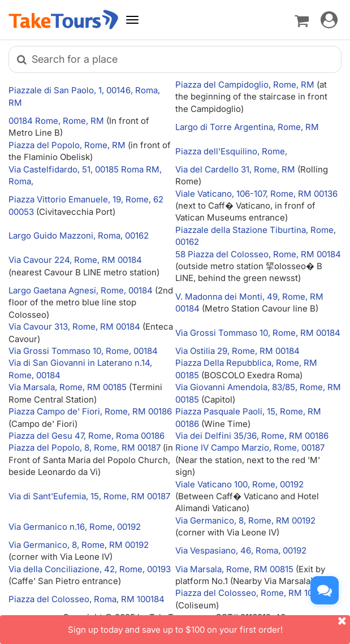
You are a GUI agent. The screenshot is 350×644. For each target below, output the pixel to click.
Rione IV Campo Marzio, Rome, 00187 (250, 448)
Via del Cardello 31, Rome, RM (236, 169)
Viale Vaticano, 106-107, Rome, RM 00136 (256, 194)
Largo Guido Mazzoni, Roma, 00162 (79, 235)
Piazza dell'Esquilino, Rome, (231, 151)
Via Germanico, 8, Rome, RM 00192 (245, 520)
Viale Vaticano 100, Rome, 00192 (239, 484)
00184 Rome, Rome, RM (57, 121)
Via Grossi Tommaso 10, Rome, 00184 (83, 351)
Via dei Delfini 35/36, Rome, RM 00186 (252, 436)
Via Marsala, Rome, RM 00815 (234, 569)
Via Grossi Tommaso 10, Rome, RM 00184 (258, 333)
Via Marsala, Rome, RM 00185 (68, 387)
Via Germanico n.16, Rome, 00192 (75, 527)
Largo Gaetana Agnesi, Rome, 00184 (81, 290)
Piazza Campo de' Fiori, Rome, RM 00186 (90, 411)
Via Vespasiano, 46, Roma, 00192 (241, 550)
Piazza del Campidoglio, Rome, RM (246, 85)
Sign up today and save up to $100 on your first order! (209, 625)
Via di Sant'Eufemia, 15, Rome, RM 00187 (89, 496)
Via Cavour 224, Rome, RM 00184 (75, 260)
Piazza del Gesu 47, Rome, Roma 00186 (87, 436)
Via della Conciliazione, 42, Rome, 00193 (90, 569)
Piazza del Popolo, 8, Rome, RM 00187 (85, 448)
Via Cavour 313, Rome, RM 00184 (74, 327)
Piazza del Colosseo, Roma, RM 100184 (87, 599)
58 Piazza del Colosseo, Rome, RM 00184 (258, 254)
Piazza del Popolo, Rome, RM (68, 145)
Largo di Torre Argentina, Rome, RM (247, 127)
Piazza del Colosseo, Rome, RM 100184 (254, 593)
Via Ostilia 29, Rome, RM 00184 (237, 351)
